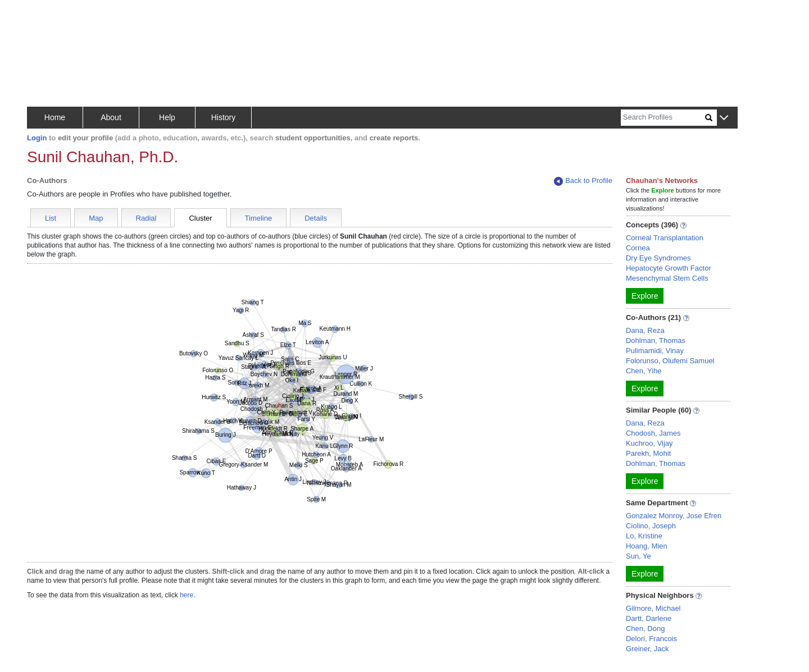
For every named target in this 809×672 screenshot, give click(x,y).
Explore (645, 296)
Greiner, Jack (647, 649)
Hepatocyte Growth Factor (669, 268)
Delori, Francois (651, 639)
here (187, 595)
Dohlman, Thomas (656, 340)
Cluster (200, 218)
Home (55, 117)
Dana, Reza (645, 330)
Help (167, 117)
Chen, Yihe (644, 371)
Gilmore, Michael (653, 608)
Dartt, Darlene (649, 618)
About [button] (111, 117)
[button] (724, 118)
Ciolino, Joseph (651, 526)
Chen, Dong (645, 628)
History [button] (224, 117)
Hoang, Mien (647, 546)
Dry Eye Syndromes (658, 258)
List (51, 218)
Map (96, 218)
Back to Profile (583, 181)
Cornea (638, 248)
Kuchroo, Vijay (649, 443)
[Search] (663, 118)
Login (37, 138)
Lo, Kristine (644, 536)
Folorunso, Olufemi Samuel (670, 361)
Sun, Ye (638, 556)
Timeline (259, 218)
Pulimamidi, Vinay (655, 351)
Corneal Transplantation (665, 238)
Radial (146, 218)
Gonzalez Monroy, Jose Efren (674, 516)
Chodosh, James (653, 433)
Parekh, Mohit (648, 453)
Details (316, 218)
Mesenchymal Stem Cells (667, 278)
